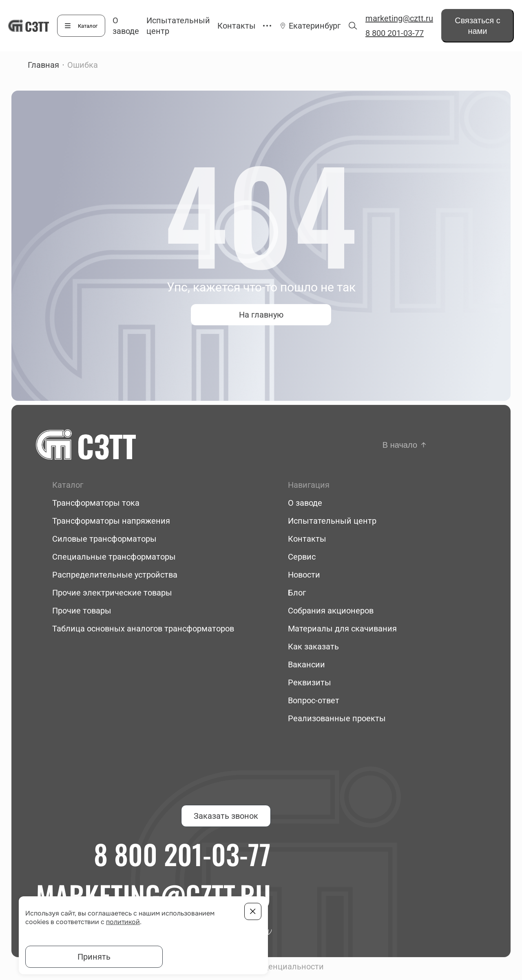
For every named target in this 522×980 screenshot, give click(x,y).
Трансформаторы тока (96, 503)
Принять (94, 957)
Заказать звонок (226, 816)
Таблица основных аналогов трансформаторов (143, 629)
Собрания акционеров (331, 611)
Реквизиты (310, 682)
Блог (297, 593)
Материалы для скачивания (342, 629)
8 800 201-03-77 (395, 33)
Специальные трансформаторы (114, 557)
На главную (261, 315)
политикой (123, 922)
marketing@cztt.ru (399, 18)
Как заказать (313, 647)
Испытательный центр (332, 521)
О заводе (305, 503)
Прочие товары (82, 611)
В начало (400, 445)
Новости (304, 575)
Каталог (88, 26)
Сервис (302, 557)
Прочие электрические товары (112, 593)
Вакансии (306, 664)
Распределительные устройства (115, 575)
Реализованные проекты (337, 718)
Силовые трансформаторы (104, 539)
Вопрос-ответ (314, 700)
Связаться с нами (478, 26)
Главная (43, 65)
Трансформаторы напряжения (111, 521)
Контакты (237, 26)
